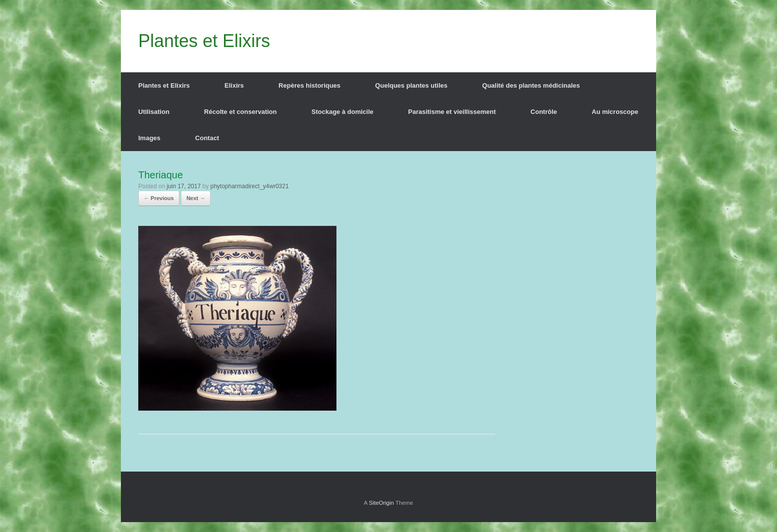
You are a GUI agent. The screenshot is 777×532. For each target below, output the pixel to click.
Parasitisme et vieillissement (452, 112)
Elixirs (234, 85)
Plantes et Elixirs (164, 85)
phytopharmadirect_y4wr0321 (249, 186)
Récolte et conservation (241, 112)
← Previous (159, 198)
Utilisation (154, 112)
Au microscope (615, 112)
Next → (196, 198)
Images (149, 138)
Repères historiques (309, 85)
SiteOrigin (381, 503)
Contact (207, 138)
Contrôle (544, 112)
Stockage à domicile (343, 112)
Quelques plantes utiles (411, 85)
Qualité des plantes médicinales (531, 85)
